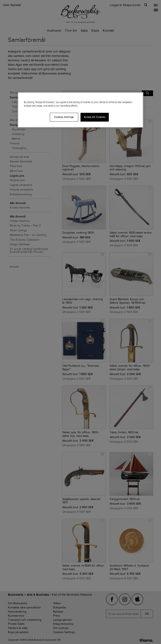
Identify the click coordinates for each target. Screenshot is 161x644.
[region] (80, 110)
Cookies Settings (64, 117)
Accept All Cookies (95, 117)
